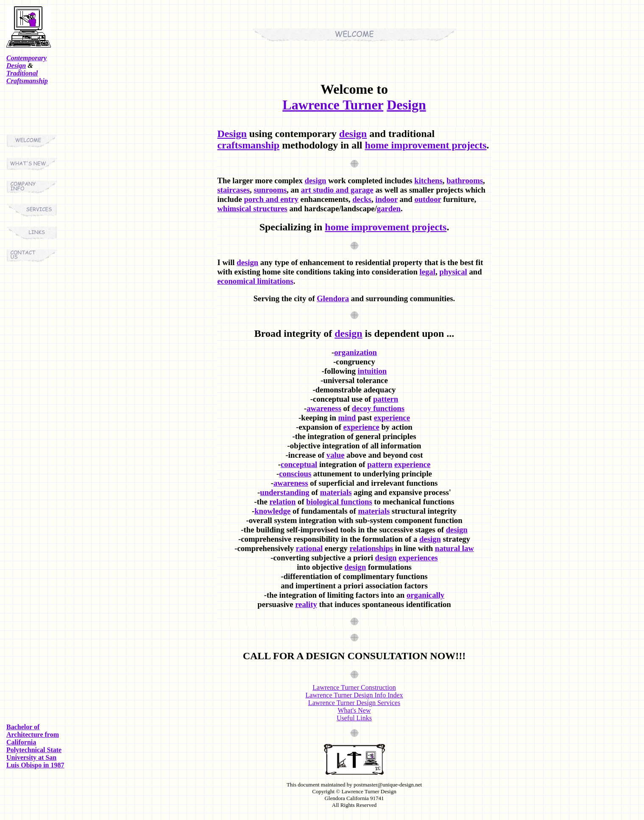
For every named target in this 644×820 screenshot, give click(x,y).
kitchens (428, 181)
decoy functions (378, 408)
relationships (372, 548)
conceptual (299, 464)
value (336, 455)
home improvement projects (426, 145)
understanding (284, 492)
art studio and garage (337, 190)
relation (282, 502)
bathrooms (465, 181)
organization (355, 352)
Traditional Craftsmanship (27, 77)
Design (406, 105)
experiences (418, 558)
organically (425, 595)
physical (453, 272)
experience (392, 418)
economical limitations (255, 281)
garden (389, 208)
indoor (386, 199)
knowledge (272, 511)
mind (347, 418)
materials (336, 492)
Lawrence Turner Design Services (354, 703)
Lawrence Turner (333, 105)
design (353, 134)
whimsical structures (252, 208)
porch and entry (271, 199)
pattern (386, 399)
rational (309, 548)
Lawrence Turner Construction (354, 687)
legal (427, 272)
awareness (324, 408)
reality (306, 604)
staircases (234, 190)
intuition (372, 371)
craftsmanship (249, 145)
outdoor (428, 199)
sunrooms (270, 190)
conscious (295, 474)
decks (362, 199)
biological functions (339, 502)
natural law (454, 548)
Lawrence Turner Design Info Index (354, 695)
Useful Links (354, 718)
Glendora (333, 298)
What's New (354, 710)
